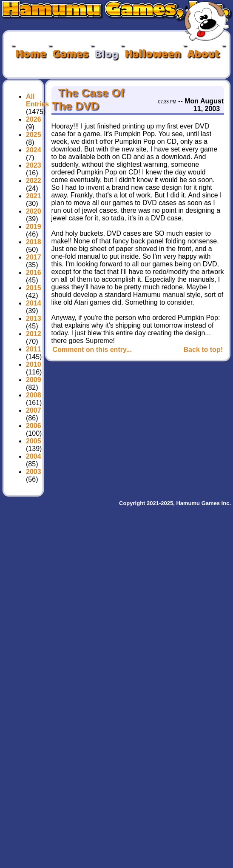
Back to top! (203, 350)
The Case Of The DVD (88, 99)
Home (31, 54)
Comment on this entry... (92, 350)
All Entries (37, 100)
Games (70, 54)
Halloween (153, 54)
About (203, 54)
